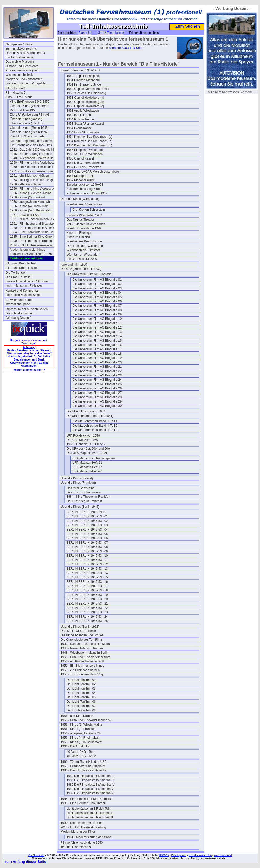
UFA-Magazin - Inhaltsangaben (94, 458)
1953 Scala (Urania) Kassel (85, 124)
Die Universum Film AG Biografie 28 (97, 397)
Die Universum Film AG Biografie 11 (97, 323)
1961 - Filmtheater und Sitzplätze (32, 224)
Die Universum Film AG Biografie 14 (97, 336)
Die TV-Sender (16, 273)
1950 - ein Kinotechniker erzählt (32, 167)
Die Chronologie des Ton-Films (31, 145)
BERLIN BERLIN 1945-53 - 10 (87, 556)
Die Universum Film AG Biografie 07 (97, 306)
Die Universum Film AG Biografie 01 (97, 280)
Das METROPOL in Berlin (28, 136)
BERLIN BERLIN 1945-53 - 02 (87, 521)
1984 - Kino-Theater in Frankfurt (88, 497)
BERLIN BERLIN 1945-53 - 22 (87, 608)
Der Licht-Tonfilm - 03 (81, 689)
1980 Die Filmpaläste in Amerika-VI (90, 793)
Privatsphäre (179, 855)
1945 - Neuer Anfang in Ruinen (31, 154)
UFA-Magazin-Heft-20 (87, 471)
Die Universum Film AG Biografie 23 (97, 375)
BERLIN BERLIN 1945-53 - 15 (87, 577)
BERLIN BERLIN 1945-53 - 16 (87, 582)
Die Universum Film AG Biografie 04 (97, 293)
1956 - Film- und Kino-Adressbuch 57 (34, 189)
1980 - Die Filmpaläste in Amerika (33, 228)
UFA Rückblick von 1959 (83, 436)
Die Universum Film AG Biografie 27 (97, 393)
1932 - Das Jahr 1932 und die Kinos (34, 150)
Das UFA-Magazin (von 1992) (87, 453)
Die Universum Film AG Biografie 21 (97, 367)
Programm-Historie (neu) (23, 70)
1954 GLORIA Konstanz (83, 132)
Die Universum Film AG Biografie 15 (97, 341)
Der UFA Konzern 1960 (82, 440)
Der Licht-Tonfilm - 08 (81, 710)
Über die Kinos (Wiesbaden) (29, 106)
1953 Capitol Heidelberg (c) (85, 106)
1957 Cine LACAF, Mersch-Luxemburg (93, 172)
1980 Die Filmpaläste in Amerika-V (90, 789)
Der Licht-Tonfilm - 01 (81, 680)
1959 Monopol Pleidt (80, 180)
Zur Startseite (36, 855)
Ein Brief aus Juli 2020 (82, 259)
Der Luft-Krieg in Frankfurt (84, 501)
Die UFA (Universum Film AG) (30, 115)
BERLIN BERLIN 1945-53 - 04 (87, 530)
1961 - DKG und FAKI (25, 215)
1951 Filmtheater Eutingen (85, 84)
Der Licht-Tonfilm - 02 (81, 684)
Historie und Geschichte (22, 66)
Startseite (85, 33)
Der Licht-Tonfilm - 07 (81, 706)
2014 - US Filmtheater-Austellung (33, 245)
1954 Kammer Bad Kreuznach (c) (89, 145)
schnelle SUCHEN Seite (126, 48)
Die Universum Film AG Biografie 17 (97, 349)
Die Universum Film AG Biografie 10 (97, 319)
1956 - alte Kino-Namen (26, 184)
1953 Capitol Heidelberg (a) (85, 98)
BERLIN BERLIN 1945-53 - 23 (87, 612)
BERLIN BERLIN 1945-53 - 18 (87, 590)
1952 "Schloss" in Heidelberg (86, 93)
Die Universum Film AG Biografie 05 (97, 297)
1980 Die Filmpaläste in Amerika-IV (90, 785)
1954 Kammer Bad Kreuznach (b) (89, 141)
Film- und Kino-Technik (21, 263)
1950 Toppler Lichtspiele (83, 76)
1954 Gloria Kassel (79, 128)
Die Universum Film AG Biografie (89, 274)
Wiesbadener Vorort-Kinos (84, 204)
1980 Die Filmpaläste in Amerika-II (90, 776)
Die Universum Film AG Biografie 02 (97, 284)
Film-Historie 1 (15, 88)
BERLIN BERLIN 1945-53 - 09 (87, 551)
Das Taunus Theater (80, 220)
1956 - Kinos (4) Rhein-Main (29, 206)
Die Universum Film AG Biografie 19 (97, 358)
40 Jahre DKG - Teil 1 (81, 752)
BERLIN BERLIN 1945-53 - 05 (87, 534)
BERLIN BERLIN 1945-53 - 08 (87, 547)
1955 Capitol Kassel (80, 158)
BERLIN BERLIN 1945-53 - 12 (87, 564)
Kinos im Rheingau (79, 233)
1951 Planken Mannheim (84, 80)
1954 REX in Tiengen (81, 119)
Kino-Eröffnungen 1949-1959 (30, 102)
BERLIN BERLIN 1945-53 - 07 (87, 543)
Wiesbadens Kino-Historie (84, 241)
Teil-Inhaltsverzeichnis (76, 847)
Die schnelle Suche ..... (21, 313)
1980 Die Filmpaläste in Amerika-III (90, 780)
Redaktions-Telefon (200, 855)
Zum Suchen (188, 26)
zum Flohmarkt (223, 855)
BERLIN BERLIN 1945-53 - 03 (87, 525)
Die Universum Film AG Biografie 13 (97, 332)
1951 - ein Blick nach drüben (29, 176)
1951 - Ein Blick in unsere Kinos (32, 171)
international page (18, 304)
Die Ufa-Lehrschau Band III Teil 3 (95, 430)
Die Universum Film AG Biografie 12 (97, 327)
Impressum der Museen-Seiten (27, 309)
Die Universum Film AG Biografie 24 (97, 380)
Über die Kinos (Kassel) (26, 119)
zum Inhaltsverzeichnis (21, 49)
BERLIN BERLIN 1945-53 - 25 (87, 621)
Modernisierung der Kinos (28, 250)
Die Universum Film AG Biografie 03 (97, 288)
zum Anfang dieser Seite (25, 862)
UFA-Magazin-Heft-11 (87, 463)
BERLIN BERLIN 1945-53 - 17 (87, 586)
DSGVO (164, 855)
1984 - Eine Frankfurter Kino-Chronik (34, 232)
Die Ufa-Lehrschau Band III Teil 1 (95, 421)
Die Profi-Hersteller (19, 277)
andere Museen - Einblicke (24, 286)
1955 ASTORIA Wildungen (85, 154)
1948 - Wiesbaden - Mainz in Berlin (34, 158)
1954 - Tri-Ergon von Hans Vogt (31, 180)
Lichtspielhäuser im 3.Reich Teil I (89, 809)
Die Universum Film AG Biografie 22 (97, 371)
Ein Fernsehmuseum (20, 57)
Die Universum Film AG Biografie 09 (97, 314)
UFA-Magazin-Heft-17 (87, 467)
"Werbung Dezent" (18, 318)
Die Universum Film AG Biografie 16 (97, 345)
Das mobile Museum (20, 62)
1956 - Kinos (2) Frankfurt (28, 197)
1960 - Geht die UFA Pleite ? (86, 444)
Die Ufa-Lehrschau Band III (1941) (90, 416)
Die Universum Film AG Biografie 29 (97, 401)
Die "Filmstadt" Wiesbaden (85, 246)
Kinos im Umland (78, 237)
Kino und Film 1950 (23, 110)
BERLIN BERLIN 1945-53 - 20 (87, 599)
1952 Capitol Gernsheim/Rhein (88, 89)
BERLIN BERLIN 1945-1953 (86, 512)
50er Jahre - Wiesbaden (83, 255)
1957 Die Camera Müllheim (85, 163)
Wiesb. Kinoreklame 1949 (84, 228)
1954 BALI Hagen (79, 115)
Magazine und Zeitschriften (24, 79)
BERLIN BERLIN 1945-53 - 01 (87, 516)
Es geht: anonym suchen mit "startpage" (29, 342)
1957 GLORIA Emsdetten (84, 167)
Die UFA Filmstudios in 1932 (86, 411)
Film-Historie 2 (15, 93)
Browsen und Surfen (20, 300)
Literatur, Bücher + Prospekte (26, 83)
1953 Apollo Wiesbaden (83, 111)
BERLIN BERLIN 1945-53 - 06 (87, 538)
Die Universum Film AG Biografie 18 (97, 354)
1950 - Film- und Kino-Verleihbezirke (34, 163)
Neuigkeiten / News (19, 44)
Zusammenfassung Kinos (84, 189)
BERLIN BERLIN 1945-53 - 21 (87, 604)
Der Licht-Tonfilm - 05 (81, 697)
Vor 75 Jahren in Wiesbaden (86, 224)
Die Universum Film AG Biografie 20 (97, 362)
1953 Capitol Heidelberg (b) (85, 102)
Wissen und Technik (19, 75)
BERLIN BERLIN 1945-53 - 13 (87, 569)
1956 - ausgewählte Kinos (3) (30, 202)
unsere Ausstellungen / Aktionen (28, 281)
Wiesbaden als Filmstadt (83, 250)
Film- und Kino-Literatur (22, 268)
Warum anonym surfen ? (29, 370)
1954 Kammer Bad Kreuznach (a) (89, 137)
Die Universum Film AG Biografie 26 (97, 388)
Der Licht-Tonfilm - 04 (81, 693)
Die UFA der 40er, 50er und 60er (89, 449)
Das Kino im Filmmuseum (84, 492)
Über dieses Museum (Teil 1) (25, 53)
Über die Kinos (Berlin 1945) (29, 128)
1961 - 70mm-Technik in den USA (33, 219)
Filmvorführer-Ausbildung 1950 (31, 254)
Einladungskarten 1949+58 (85, 185)
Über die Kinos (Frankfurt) (28, 123)
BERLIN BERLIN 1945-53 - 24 (87, 617)
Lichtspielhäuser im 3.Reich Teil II (89, 813)
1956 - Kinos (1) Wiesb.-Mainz (31, 193)
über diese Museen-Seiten (24, 295)
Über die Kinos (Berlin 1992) (29, 132)
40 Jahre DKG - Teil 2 (81, 756)
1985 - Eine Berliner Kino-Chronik (33, 237)
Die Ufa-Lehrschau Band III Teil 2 (95, 426)
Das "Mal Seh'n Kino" (81, 488)
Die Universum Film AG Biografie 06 (97, 301)
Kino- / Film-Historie (19, 97)
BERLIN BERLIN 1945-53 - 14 (87, 573)
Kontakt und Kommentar (22, 291)
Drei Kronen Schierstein (89, 210)
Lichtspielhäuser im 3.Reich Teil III (90, 817)
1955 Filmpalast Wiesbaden (85, 150)
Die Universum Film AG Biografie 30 (97, 406)
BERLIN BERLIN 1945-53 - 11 (87, 560)
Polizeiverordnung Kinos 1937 (87, 193)
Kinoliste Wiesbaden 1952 (84, 215)
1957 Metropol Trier (80, 176)
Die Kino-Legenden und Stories (31, 141)
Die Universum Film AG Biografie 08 (97, 310)
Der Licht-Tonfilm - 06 (81, 702)
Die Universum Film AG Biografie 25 (97, 384)
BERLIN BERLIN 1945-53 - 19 (87, 595)
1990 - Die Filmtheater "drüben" (31, 241)
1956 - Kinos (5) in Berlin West (31, 210)
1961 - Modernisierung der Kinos (89, 837)
